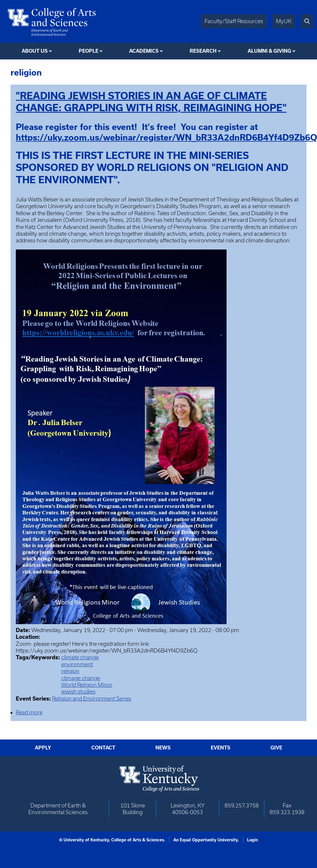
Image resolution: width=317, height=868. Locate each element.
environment (77, 664)
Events (221, 748)
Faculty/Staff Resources (234, 21)
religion (70, 671)
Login (252, 840)
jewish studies (78, 692)
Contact (103, 748)
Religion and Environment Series (92, 699)
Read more (29, 712)
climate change (80, 657)
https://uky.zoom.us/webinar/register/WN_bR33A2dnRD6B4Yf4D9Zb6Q (166, 137)
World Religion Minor (87, 685)
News (163, 748)
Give (276, 748)
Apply (43, 748)
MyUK (284, 21)
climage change (81, 678)
